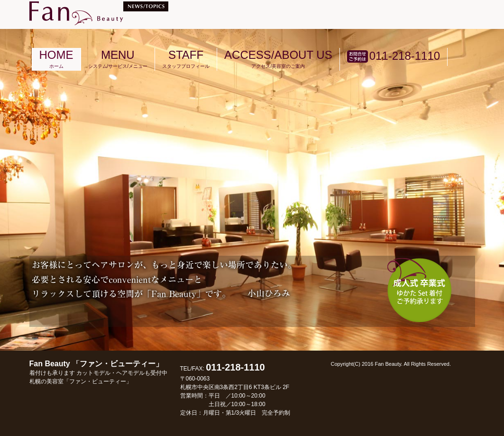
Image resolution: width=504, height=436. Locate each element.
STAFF (186, 59)
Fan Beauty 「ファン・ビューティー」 (98, 372)
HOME (56, 59)
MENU (118, 59)
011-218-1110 (394, 56)
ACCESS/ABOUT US (278, 59)
